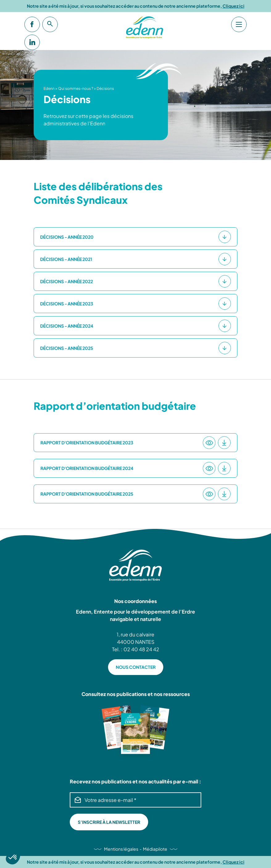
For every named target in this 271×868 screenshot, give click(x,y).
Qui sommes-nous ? (76, 88)
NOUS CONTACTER (136, 667)
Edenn (49, 88)
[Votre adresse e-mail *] (135, 800)
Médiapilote (155, 849)
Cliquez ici (233, 6)
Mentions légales (121, 849)
